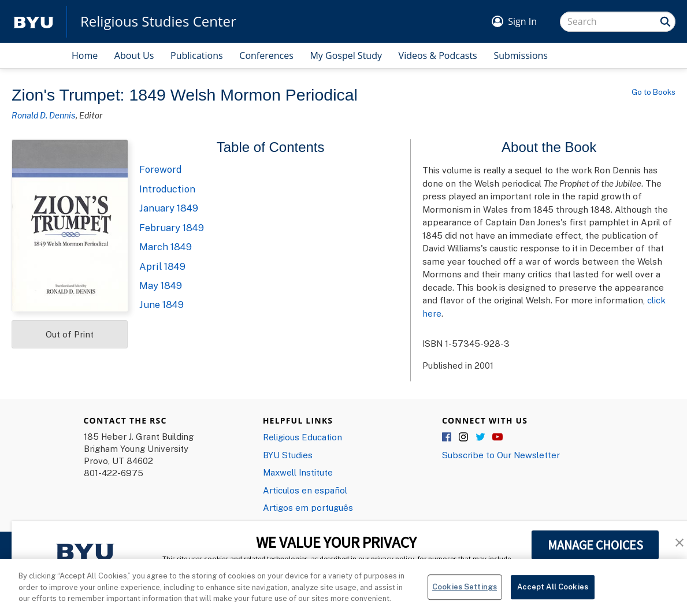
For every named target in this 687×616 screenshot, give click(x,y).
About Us (134, 55)
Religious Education (302, 437)
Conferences (266, 55)
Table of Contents (271, 147)
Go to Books (653, 92)
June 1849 (161, 305)
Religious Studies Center (158, 21)
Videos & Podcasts (438, 55)
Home (85, 55)
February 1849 (172, 228)
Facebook (447, 437)
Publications (197, 55)
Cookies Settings (465, 592)
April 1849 (162, 266)
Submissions (521, 55)
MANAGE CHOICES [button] (595, 545)
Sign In (522, 21)
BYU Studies (288, 455)
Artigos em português (308, 507)
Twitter (481, 437)
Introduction (167, 189)
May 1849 (161, 285)
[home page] (34, 22)
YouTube (497, 437)
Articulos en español (305, 490)
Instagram (464, 437)
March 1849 (166, 247)
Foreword (160, 169)
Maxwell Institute (298, 472)
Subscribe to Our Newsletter (501, 455)
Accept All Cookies (553, 592)
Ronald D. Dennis (44, 115)
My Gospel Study (346, 55)
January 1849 (169, 208)
